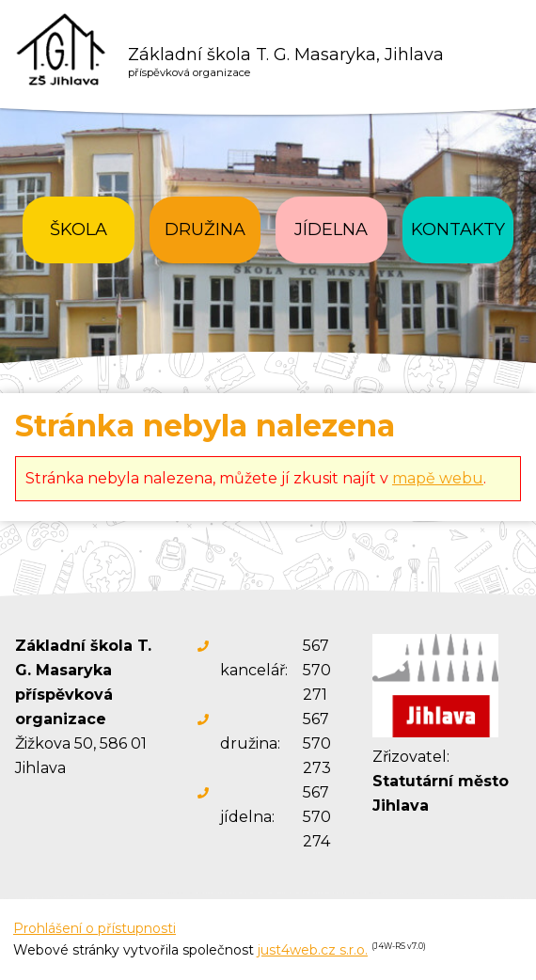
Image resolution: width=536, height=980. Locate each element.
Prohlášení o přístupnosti (95, 928)
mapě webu (438, 478)
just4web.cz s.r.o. (313, 950)
